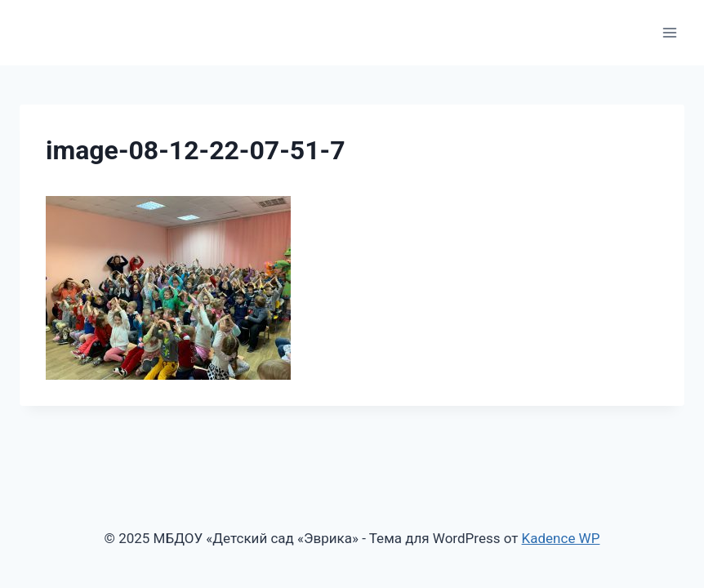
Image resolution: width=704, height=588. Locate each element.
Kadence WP (561, 538)
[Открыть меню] (669, 32)
